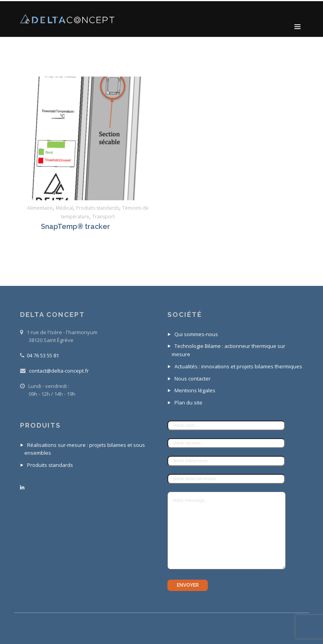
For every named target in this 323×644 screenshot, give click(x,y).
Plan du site (188, 402)
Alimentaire (40, 208)
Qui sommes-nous (196, 334)
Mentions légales (195, 390)
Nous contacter (193, 379)
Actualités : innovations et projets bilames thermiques (238, 366)
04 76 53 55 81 (43, 355)
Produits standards (98, 208)
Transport (104, 217)
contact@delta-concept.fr (59, 371)
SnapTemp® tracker (75, 226)
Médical (64, 208)
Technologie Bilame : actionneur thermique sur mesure (228, 350)
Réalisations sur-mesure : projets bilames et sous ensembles (85, 449)
